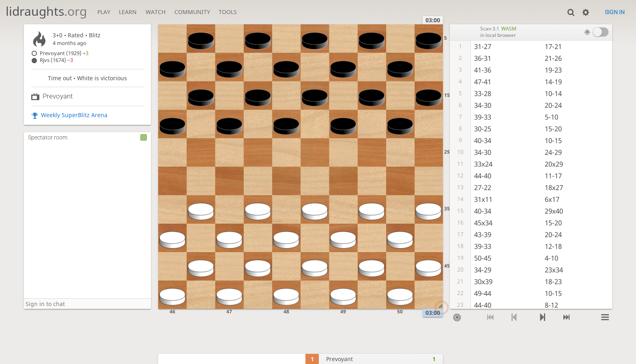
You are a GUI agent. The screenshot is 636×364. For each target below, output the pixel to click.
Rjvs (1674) (56, 60)
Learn (128, 12)
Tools (228, 12)
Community (192, 12)
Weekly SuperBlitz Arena (74, 115)
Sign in (615, 12)
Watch (156, 12)
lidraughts (46, 11)
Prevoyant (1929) (64, 53)
